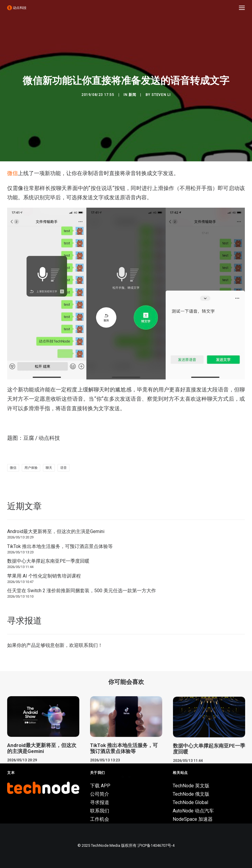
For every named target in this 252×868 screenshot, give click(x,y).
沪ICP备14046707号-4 (156, 845)
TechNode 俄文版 (191, 794)
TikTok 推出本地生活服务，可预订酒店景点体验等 (60, 546)
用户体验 (31, 468)
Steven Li (161, 95)
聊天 (49, 468)
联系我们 (88, 645)
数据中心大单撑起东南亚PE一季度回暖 (48, 561)
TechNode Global (190, 802)
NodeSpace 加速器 (193, 819)
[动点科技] (17, 8)
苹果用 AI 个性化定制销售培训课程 (44, 576)
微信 (13, 173)
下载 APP (100, 786)
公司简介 (100, 794)
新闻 (132, 95)
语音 (64, 468)
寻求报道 (100, 802)
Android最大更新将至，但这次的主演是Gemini (56, 531)
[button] (242, 8)
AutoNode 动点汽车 (193, 811)
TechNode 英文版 (191, 786)
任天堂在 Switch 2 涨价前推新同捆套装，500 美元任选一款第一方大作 (82, 591)
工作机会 (100, 819)
